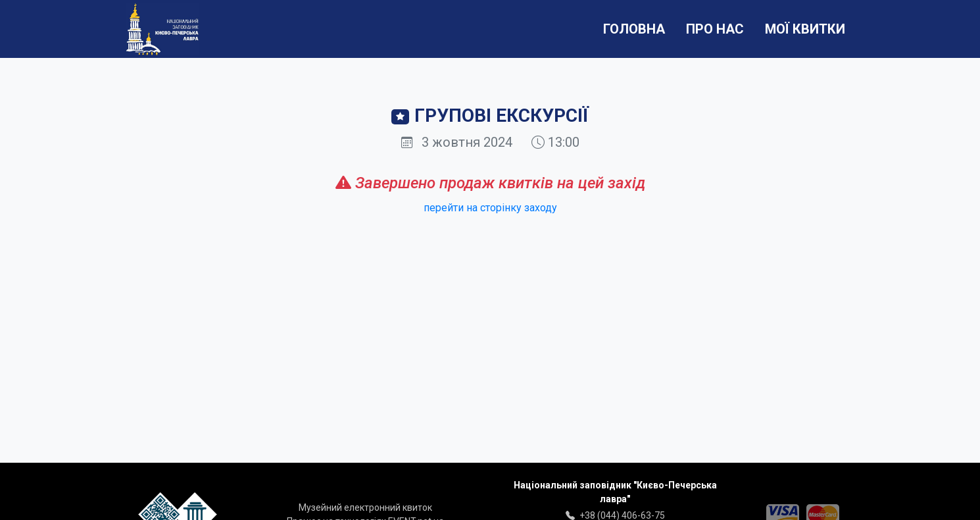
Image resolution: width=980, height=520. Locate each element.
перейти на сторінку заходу (490, 208)
